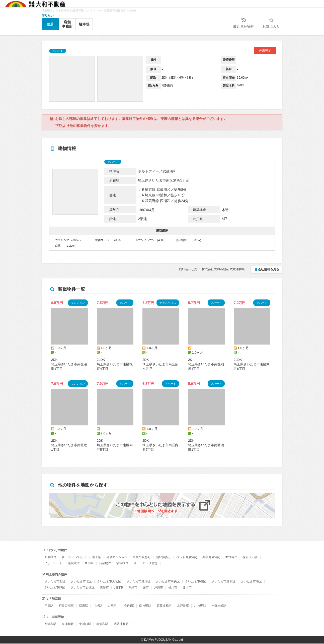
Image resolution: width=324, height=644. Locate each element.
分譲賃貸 (73, 563)
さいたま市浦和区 (223, 581)
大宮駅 (112, 606)
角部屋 (89, 563)
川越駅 (98, 606)
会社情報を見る (266, 269)
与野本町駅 (219, 606)
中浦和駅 (128, 606)
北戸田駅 (183, 606)
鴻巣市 (133, 587)
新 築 (66, 557)
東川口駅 (85, 624)
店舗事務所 (67, 24)
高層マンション (117, 557)
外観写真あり (142, 557)
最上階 (97, 557)
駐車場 (84, 24)
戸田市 (158, 587)
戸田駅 (49, 606)
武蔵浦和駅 (164, 606)
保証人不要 (250, 557)
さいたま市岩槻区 (83, 587)
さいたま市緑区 (55, 587)
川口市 (119, 587)
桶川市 (173, 587)
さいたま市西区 (55, 581)
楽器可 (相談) (211, 557)
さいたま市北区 (81, 581)
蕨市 (146, 587)
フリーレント (53, 563)
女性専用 (231, 557)
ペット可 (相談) (187, 557)
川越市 (104, 587)
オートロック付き (146, 563)
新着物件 (50, 557)
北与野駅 (200, 606)
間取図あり (164, 557)
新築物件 (105, 563)
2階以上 (81, 557)
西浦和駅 (50, 624)
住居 (50, 24)
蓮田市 (187, 587)
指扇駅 (84, 606)
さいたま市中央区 (168, 581)
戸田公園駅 (66, 606)
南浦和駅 (102, 624)
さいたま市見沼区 (138, 581)
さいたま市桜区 (196, 581)
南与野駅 (145, 606)
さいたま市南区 (251, 581)
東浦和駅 (68, 624)
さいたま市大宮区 (109, 581)
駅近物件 (122, 563)
